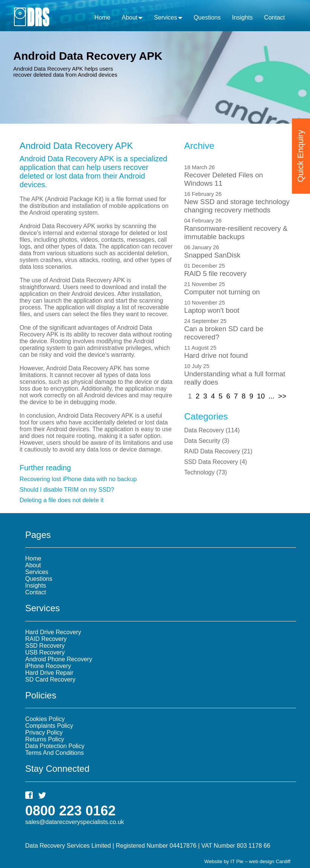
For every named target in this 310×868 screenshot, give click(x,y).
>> (282, 396)
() (212, 430)
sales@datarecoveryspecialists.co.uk (75, 822)
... (272, 396)
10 (261, 396)
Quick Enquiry (300, 149)
